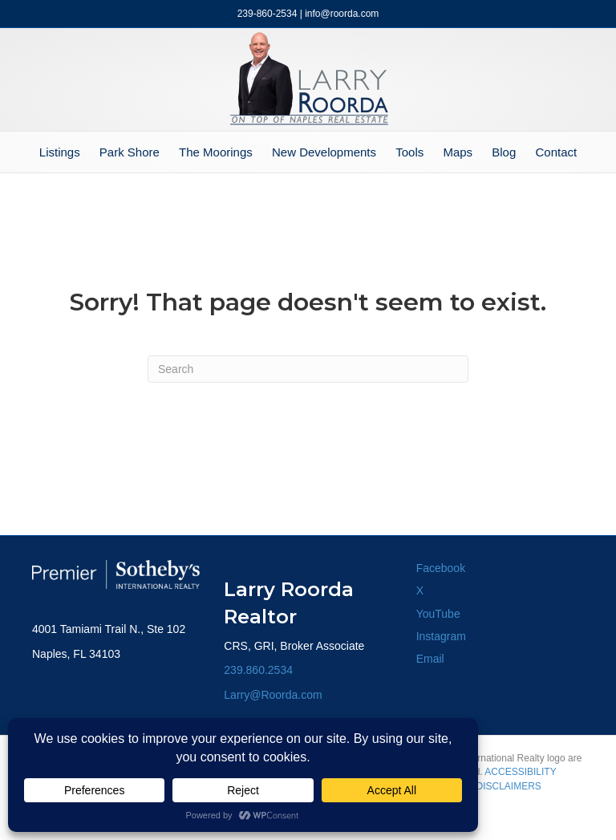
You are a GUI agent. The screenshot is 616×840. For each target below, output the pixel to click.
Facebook (441, 568)
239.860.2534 (258, 670)
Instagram (441, 636)
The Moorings (216, 152)
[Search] (308, 369)
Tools (409, 152)
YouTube (438, 614)
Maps (458, 152)
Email (430, 659)
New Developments (324, 152)
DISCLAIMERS (509, 786)
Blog (504, 152)
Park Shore (130, 152)
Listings (60, 152)
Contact (556, 152)
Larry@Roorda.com (273, 695)
